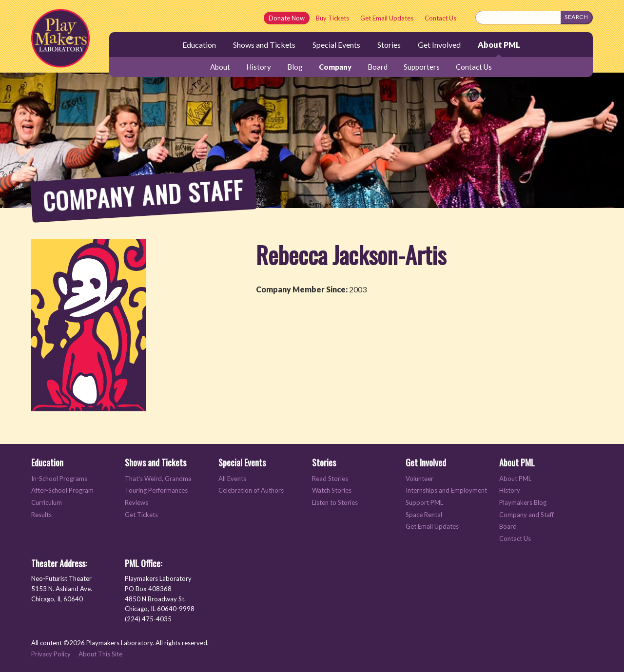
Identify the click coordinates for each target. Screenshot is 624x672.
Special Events (336, 45)
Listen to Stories (335, 503)
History (259, 67)
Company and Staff (526, 515)
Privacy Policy (51, 654)
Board (378, 67)
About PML (499, 45)
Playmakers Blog (523, 503)
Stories (389, 45)
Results (41, 515)
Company (335, 67)
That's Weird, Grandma (158, 479)
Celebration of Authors (251, 490)
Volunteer (419, 479)
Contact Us (440, 18)
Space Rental (424, 515)
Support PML (424, 503)
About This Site (100, 654)
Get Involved (439, 45)
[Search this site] (518, 18)
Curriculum (47, 503)
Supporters (422, 67)
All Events (232, 479)
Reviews (136, 503)
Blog (295, 67)
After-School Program (62, 490)
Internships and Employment (446, 490)
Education (199, 45)
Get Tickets (141, 515)
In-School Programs (59, 479)
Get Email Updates (387, 18)
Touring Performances (156, 490)
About (220, 67)
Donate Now (287, 18)
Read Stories (330, 479)
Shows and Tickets (264, 45)
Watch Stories (332, 490)
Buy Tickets (332, 18)
